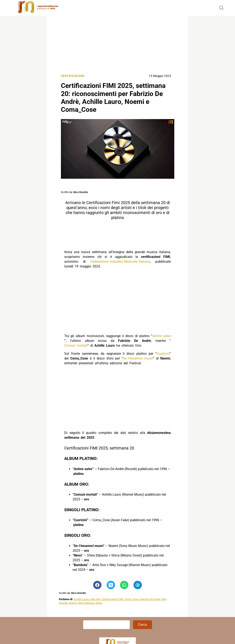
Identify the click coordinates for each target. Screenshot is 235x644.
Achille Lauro (81, 599)
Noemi (73, 603)
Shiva (99, 603)
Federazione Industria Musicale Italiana (120, 262)
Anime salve (161, 336)
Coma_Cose (131, 599)
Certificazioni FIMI (113, 599)
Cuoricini (163, 354)
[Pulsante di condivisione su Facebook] (97, 585)
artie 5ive (95, 599)
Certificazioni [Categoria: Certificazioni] (73, 76)
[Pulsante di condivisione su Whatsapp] (124, 585)
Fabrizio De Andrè (150, 599)
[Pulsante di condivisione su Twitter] (111, 585)
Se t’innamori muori (138, 358)
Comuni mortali (76, 345)
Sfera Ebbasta (86, 603)
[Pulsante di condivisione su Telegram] (138, 585)
